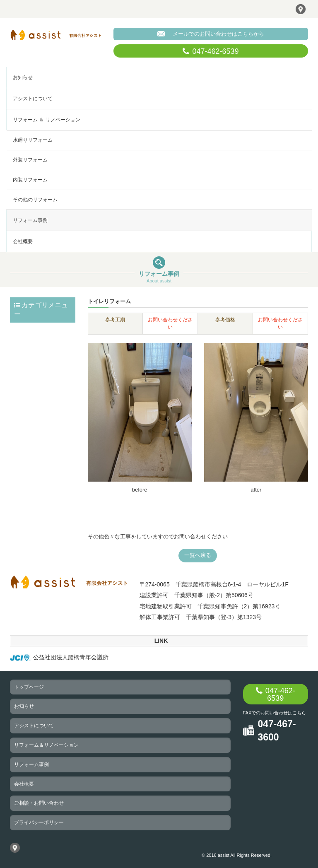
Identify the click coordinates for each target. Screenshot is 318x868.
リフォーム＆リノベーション (46, 745)
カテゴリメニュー (41, 310)
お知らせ (23, 77)
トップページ (29, 687)
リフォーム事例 (30, 220)
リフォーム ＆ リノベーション (47, 120)
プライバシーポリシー (39, 822)
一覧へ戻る (198, 555)
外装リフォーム (30, 160)
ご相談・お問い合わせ (39, 803)
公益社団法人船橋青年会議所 (59, 657)
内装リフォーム (30, 180)
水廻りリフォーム (33, 140)
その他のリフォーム (35, 200)
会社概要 (23, 241)
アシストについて (33, 99)
